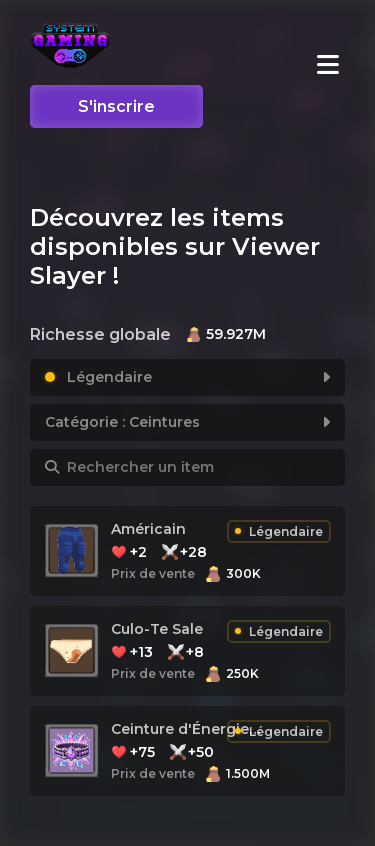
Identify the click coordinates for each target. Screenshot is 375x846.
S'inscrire (116, 106)
